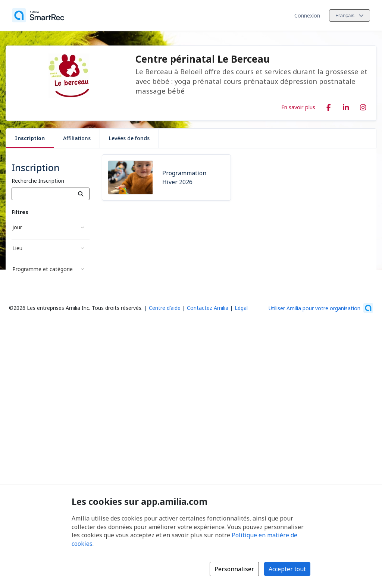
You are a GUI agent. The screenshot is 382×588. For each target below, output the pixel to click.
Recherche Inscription (38, 181)
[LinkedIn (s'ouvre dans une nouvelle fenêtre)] (346, 106)
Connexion (307, 15)
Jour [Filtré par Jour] (17, 227)
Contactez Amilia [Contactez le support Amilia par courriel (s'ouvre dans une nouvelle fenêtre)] (208, 308)
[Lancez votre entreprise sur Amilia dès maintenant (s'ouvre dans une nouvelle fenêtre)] (321, 308)
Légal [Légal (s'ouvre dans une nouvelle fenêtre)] (241, 308)
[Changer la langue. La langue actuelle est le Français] (350, 15)
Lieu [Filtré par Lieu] (17, 248)
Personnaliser (234, 569)
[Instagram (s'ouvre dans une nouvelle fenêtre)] (363, 106)
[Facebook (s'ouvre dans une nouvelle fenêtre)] (329, 106)
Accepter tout (287, 569)
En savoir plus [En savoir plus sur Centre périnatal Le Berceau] (298, 107)
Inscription (30, 138)
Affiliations (77, 138)
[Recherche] (81, 194)
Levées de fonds (129, 138)
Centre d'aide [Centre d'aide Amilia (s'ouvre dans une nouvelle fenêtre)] (165, 308)
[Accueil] (38, 15)
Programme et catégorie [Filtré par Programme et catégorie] (43, 269)
